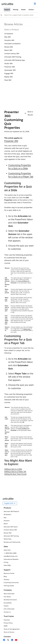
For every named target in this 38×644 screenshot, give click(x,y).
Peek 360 (8, 80)
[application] (33, 639)
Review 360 (9, 47)
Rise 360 (8, 37)
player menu (27, 329)
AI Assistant (9, 34)
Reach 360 (8, 50)
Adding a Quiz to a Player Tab (15, 471)
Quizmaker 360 (10, 70)
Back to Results (29, 113)
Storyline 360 (9, 40)
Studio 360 (8, 63)
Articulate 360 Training (13, 57)
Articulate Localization (13, 44)
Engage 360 (9, 73)
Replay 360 (9, 77)
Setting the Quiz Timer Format (15, 474)
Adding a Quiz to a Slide (13, 469)
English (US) (11, 504)
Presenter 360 (10, 67)
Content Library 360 (12, 54)
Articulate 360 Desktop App (15, 60)
